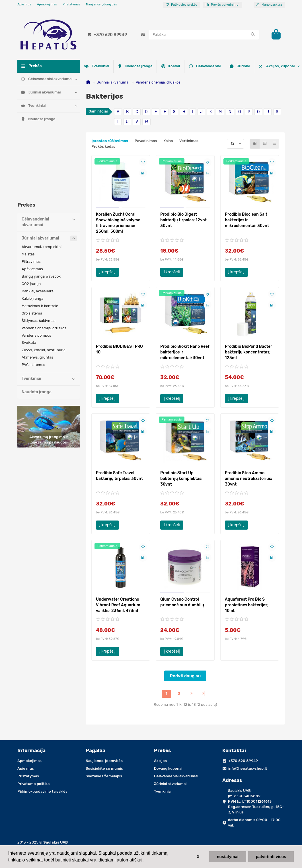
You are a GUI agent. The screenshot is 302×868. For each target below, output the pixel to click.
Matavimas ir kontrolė (40, 239)
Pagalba (95, 750)
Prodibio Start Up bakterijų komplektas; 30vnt (181, 479)
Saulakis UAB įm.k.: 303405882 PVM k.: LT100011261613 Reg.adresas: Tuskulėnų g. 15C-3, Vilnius (256, 801)
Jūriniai (171, 66)
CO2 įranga (31, 217)
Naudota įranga (38, 119)
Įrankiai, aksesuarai (38, 224)
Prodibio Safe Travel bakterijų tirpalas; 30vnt (119, 476)
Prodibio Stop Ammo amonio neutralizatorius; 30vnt (248, 479)
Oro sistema (32, 246)
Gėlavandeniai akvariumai (47, 79)
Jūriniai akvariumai (41, 92)
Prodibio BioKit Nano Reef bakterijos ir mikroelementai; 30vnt (185, 352)
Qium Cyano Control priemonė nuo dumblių (182, 602)
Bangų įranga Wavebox (41, 210)
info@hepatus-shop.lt (248, 768)
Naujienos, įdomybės (101, 4)
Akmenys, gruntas (37, 291)
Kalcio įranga (32, 232)
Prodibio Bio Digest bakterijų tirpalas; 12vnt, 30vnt (184, 220)
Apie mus (24, 4)
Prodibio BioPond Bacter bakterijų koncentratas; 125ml (248, 352)
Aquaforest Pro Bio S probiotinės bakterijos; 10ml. (247, 605)
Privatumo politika (33, 784)
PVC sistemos (33, 298)
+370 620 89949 (106, 35)
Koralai (95, 66)
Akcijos (160, 761)
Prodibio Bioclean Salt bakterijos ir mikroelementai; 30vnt (247, 220)
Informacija (31, 750)
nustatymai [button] (228, 857)
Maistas (28, 187)
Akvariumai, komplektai (42, 180)
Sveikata (29, 276)
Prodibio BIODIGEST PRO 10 (119, 349)
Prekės (162, 750)
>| (204, 694)
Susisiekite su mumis (104, 768)
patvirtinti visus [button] (271, 857)
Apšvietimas (32, 202)
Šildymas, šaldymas (39, 254)
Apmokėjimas (47, 4)
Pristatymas (71, 4)
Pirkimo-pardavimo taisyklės (42, 791)
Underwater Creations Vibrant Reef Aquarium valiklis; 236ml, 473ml (118, 605)
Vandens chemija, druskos (158, 82)
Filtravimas (31, 195)
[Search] (204, 35)
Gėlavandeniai (133, 66)
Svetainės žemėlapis (104, 776)
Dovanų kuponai (168, 768)
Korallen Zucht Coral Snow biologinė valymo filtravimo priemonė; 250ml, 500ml (118, 223)
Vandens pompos (36, 269)
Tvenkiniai (33, 106)
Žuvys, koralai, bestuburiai (44, 283)
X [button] (198, 857)
